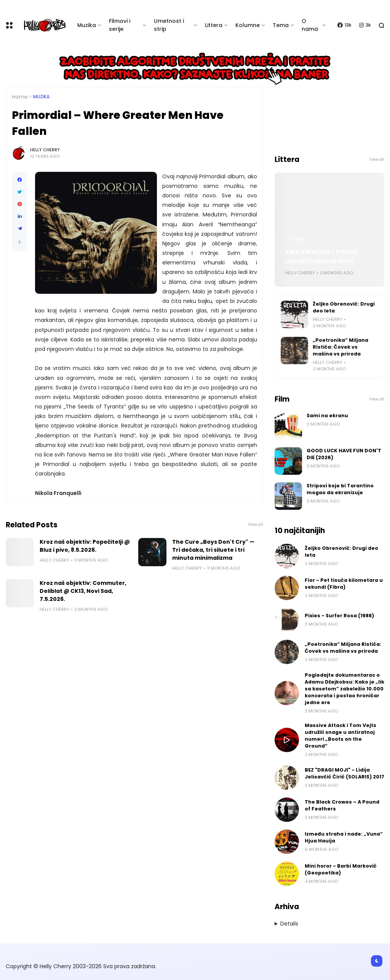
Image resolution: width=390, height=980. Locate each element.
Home (20, 97)
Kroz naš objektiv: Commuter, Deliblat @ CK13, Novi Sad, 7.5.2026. (83, 591)
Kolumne (248, 25)
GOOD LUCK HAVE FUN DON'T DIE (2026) (344, 454)
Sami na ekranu (327, 416)
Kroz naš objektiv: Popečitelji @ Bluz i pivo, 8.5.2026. (85, 546)
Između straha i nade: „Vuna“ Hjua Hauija (344, 837)
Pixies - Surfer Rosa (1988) (339, 616)
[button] (20, 242)
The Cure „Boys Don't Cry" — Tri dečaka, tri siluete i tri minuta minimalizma (213, 550)
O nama (310, 25)
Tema (281, 25)
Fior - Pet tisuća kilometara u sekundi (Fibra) (344, 584)
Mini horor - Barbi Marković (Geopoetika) (341, 869)
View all (256, 524)
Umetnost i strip (169, 25)
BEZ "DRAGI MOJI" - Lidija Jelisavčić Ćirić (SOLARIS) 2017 (344, 773)
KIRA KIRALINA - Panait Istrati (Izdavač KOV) (322, 256)
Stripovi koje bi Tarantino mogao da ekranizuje (340, 489)
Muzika (87, 25)
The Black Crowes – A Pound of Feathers (342, 805)
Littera (214, 25)
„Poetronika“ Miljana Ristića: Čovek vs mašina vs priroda (340, 347)
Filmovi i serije (120, 25)
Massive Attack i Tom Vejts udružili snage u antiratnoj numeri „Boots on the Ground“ (340, 736)
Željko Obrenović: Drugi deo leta (344, 307)
